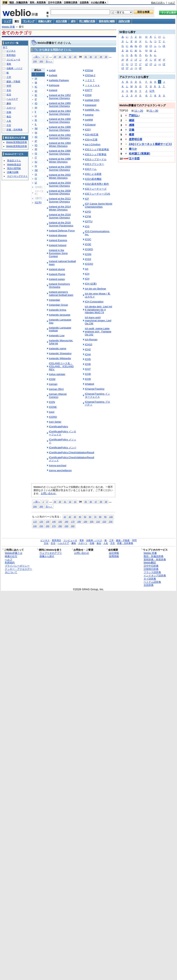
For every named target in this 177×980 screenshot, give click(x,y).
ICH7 (88, 369)
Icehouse (54, 85)
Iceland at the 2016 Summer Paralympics (61, 224)
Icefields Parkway (59, 80)
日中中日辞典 (55, 2)
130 (47, 521)
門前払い (134, 115)
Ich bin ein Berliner (95, 289)
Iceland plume (57, 269)
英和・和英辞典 (38, 2)
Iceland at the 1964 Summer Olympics (60, 112)
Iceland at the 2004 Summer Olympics (60, 184)
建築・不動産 (13, 82)
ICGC (88, 239)
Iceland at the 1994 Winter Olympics (60, 144)
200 (92, 521)
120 (41, 521)
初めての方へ (158, 3)
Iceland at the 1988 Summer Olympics (60, 128)
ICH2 (88, 349)
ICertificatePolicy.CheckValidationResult (71, 452)
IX (36, 174)
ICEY (88, 130)
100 (111, 517)
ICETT (89, 90)
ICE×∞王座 (91, 140)
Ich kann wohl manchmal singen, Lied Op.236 (98, 320)
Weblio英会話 (14, 165)
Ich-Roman (91, 340)
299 (35, 61)
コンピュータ (13, 60)
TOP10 (124, 110)
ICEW (88, 95)
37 (96, 57)
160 (66, 521)
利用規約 (10, 563)
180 (79, 521)
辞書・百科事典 (14, 130)
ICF (87, 199)
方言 (9, 125)
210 (98, 521)
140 (54, 521)
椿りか (133, 149)
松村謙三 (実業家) (140, 154)
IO (36, 137)
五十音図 (134, 158)
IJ (36, 116)
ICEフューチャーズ (96, 189)
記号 (152, 91)
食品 (9, 117)
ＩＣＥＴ (90, 80)
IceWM (89, 120)
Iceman (53, 384)
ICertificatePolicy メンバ (62, 448)
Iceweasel (91, 105)
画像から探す (45, 21)
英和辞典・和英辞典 (155, 560)
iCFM (88, 216)
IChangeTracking (95, 389)
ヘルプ (171, 3)
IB (36, 83)
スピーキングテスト (17, 176)
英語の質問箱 (14, 168)
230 (111, 521)
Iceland (53, 90)
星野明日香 (136, 139)
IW (36, 170)
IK (36, 120)
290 (66, 526)
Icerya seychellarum (60, 470)
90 (105, 517)
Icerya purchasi (58, 465)
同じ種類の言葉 (87, 21)
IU (36, 162)
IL (36, 124)
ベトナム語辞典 (152, 582)
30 (60, 57)
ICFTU (89, 221)
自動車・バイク (14, 68)
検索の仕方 (11, 556)
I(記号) (38, 202)
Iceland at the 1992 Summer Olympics (60, 136)
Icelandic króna (58, 310)
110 (35, 521)
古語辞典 (84, 2)
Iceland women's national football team (61, 293)
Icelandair (54, 300)
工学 (9, 77)
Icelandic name (58, 348)
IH (36, 108)
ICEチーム (91, 169)
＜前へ (36, 57)
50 (85, 517)
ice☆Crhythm (93, 144)
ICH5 (88, 359)
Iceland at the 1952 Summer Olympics (60, 97)
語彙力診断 (13, 172)
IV (36, 166)
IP (36, 141)
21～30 (154, 111)
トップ (7, 21)
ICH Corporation (94, 302)
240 (35, 526)
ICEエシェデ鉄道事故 (97, 149)
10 (65, 517)
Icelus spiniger (57, 374)
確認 (132, 120)
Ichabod (89, 384)
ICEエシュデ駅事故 (96, 154)
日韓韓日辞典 (71, 2)
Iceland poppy (57, 279)
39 (106, 57)
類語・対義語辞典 (19, 2)
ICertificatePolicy (58, 427)
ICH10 (88, 344)
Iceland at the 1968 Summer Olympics (60, 120)
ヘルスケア (12, 99)
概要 (132, 134)
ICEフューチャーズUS (97, 194)
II (35, 112)
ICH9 (88, 379)
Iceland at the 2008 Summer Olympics (60, 192)
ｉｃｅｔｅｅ (92, 85)
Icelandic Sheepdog (60, 353)
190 (85, 521)
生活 (9, 95)
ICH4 (88, 354)
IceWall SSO (92, 100)
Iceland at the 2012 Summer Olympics (60, 200)
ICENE (53, 407)
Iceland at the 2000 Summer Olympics (60, 168)
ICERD (53, 417)
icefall (52, 70)
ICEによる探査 (93, 174)
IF (36, 99)
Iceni (51, 412)
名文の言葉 (61, 21)
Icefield (53, 75)
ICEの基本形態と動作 (97, 184)
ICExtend (90, 125)
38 (101, 57)
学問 (9, 86)
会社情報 (114, 553)
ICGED (89, 249)
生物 (9, 112)
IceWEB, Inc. (92, 110)
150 (60, 521)
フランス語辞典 (152, 572)
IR (36, 149)
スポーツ (11, 108)
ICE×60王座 (92, 135)
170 (73, 521)
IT (36, 158)
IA (36, 78)
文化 (9, 90)
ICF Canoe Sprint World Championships (99, 205)
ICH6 (88, 364)
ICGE (88, 244)
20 (70, 517)
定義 (132, 130)
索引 (17, 21)
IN (36, 133)
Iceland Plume (57, 274)
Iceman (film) (56, 389)
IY (36, 179)
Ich (87, 269)
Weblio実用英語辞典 (16, 146)
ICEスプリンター (94, 164)
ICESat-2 (90, 75)
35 (86, 57)
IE (36, 95)
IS (36, 154)
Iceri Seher (55, 422)
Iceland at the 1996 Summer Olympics (60, 152)
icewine (89, 115)
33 (75, 57)
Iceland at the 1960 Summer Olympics (60, 105)
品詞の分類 (124, 21)
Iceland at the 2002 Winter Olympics (60, 176)
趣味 (9, 103)
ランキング (29, 21)
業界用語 (11, 55)
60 (90, 517)
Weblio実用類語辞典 (16, 142)
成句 (73, 21)
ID (36, 91)
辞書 (5, 2)
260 (47, 526)
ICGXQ (89, 264)
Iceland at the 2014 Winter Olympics (60, 208)
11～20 (139, 111)
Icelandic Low (57, 336)
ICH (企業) (91, 284)
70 (95, 517)
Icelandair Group (58, 305)
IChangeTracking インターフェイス (97, 395)
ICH (87, 274)
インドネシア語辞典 (155, 576)
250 (41, 526)
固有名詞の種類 (107, 21)
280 (60, 526)
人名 (9, 121)
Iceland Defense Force (62, 231)
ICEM (52, 379)
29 (55, 57)
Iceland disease (58, 235)
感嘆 (132, 125)
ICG (87, 226)
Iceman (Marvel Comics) (58, 396)
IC (36, 87)
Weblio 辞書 (8, 27)
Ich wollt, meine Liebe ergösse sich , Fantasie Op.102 (98, 332)
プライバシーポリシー (17, 566)
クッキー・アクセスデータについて (18, 571)
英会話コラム (14, 161)
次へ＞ (49, 61)
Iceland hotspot (58, 245)
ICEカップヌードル (96, 159)
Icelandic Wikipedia (60, 358)
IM (36, 129)
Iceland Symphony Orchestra (59, 285)
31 (65, 57)
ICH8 (88, 374)
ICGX (88, 259)
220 (104, 521)
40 (80, 517)
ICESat (89, 70)
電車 (9, 64)
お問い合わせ (48, 493)
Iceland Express (58, 240)
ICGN (88, 254)
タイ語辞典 (150, 579)
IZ (36, 183)
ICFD (88, 212)
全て (5, 47)
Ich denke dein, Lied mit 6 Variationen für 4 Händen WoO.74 (98, 310)
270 (54, 526)
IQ (36, 145)
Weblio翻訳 (150, 563)
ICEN (52, 402)
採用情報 (114, 556)
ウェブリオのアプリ (51, 553)
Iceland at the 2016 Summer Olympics (60, 216)
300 (41, 61)
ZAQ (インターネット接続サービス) (150, 144)
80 (100, 517)
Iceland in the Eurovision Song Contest (58, 253)
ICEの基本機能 (93, 179)
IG (36, 103)
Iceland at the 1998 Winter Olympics (60, 160)
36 (91, 57)
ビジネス (11, 51)
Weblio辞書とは (13, 553)
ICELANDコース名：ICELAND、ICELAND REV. (61, 366)
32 (70, 57)
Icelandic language (60, 315)
